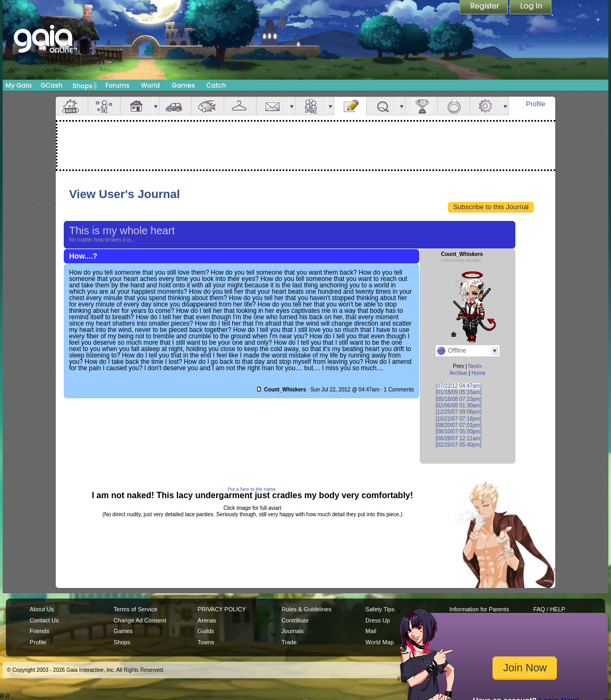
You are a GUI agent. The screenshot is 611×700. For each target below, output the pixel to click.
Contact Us (44, 620)
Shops (85, 86)
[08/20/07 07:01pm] (459, 425)
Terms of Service (135, 609)
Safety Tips (380, 609)
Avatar (104, 106)
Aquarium (208, 106)
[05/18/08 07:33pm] (459, 399)
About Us (42, 609)
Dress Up (378, 620)
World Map (380, 642)
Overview (72, 106)
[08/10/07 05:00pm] (459, 432)
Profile (536, 104)
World (150, 85)
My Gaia (18, 85)
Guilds (206, 631)
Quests (383, 106)
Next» (475, 366)
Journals (293, 631)
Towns (206, 642)
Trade (289, 642)
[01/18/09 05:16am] (459, 392)
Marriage (454, 106)
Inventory (240, 106)
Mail (273, 106)
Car (175, 106)
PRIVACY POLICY (222, 609)
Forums (117, 85)
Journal (350, 106)
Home (478, 373)
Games (183, 85)
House (137, 106)
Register (485, 8)
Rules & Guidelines (307, 609)
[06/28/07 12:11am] (459, 438)
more (156, 106)
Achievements (421, 106)
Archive (458, 373)
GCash (52, 85)
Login (531, 8)
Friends (311, 106)
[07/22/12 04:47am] (459, 386)
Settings (486, 106)
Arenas (207, 620)
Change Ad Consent (140, 620)
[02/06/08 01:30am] (459, 406)
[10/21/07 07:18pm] (459, 419)
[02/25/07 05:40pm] (459, 445)
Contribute (295, 620)
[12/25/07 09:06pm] (459, 412)
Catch (217, 85)
